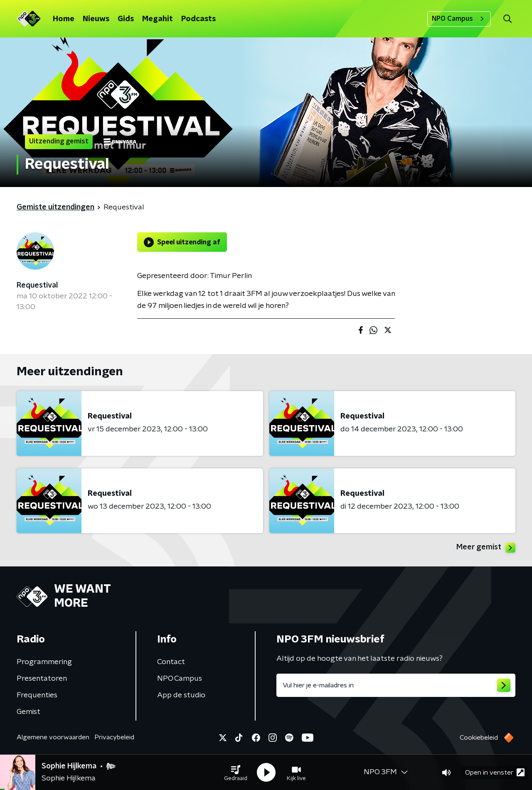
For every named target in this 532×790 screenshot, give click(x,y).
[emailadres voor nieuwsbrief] (396, 685)
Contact (171, 662)
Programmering (44, 662)
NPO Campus (459, 19)
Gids (126, 19)
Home (64, 19)
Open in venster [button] (495, 772)
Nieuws (96, 19)
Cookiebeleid (479, 738)
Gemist (28, 712)
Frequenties (37, 695)
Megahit (158, 19)
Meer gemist (486, 548)
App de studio (181, 695)
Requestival (37, 285)
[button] (236, 773)
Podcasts (198, 19)
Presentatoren (42, 679)
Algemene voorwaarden (53, 737)
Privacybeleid (114, 737)
